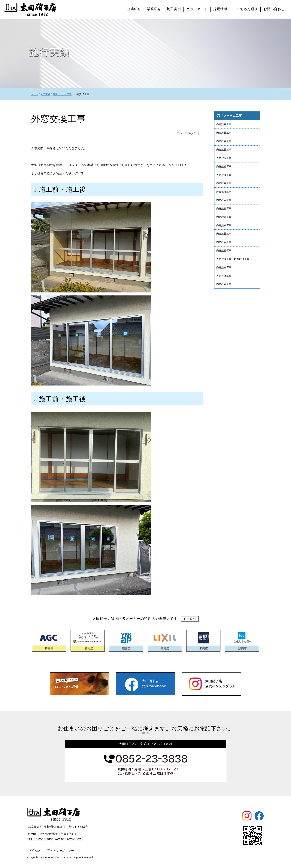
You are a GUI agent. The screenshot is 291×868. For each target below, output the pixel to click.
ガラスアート (197, 9)
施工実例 (174, 9)
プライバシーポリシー (61, 850)
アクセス (36, 850)
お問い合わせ (274, 9)
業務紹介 (154, 9)
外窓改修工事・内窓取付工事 (234, 265)
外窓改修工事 (225, 160)
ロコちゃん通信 (245, 9)
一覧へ (191, 619)
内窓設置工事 (225, 124)
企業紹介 (134, 9)
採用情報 (220, 9)
